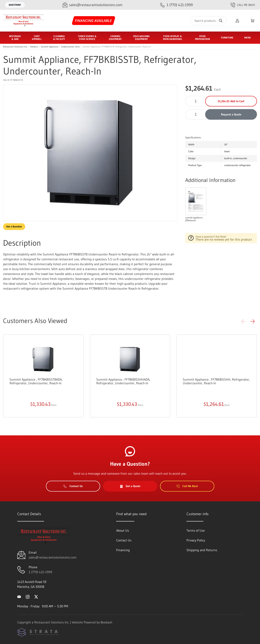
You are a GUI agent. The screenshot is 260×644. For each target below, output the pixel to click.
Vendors (34, 47)
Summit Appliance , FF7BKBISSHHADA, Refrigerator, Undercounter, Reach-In (123, 381)
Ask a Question (14, 226)
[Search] (208, 21)
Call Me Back (243, 5)
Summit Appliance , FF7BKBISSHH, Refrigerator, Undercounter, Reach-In (216, 381)
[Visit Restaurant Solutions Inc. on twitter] (36, 596)
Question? (15, 5)
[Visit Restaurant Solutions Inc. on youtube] (19, 596)
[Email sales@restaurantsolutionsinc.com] (92, 5)
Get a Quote (130, 486)
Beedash (106, 622)
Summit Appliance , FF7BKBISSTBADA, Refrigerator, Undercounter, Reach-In (36, 381)
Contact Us (73, 486)
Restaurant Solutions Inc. (15, 47)
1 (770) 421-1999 (40, 572)
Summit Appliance (50, 47)
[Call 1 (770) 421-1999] (176, 5)
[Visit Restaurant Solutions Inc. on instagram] (28, 596)
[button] (252, 321)
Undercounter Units (70, 47)
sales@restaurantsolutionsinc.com (53, 557)
